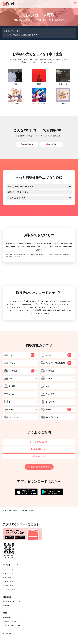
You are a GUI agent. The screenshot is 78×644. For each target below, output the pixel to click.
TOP (5, 511)
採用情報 (6, 606)
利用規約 (6, 618)
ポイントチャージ (10, 582)
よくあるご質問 (9, 590)
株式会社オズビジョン (11, 602)
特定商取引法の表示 (11, 622)
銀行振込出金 (8, 586)
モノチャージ (14, 511)
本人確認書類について (39, 449)
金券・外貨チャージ (11, 578)
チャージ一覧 (8, 570)
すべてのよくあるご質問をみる (39, 467)
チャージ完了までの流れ (39, 442)
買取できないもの (39, 457)
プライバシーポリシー (11, 626)
